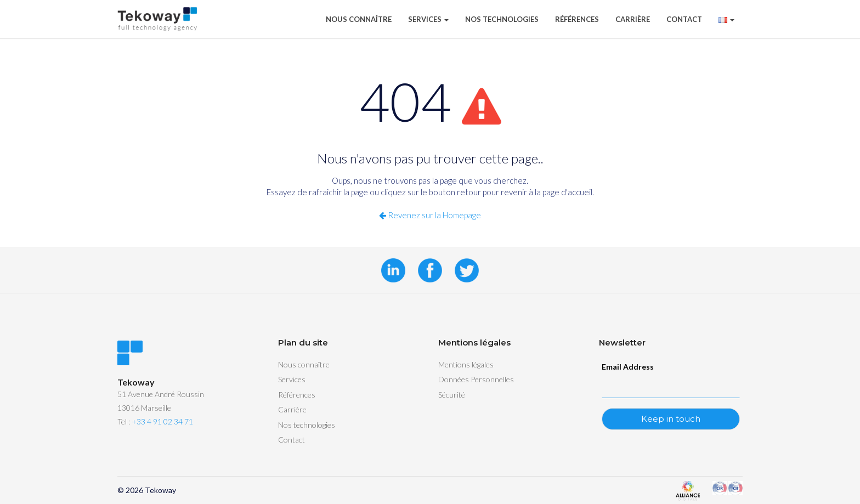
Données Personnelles (476, 379)
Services (428, 19)
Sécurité (452, 395)
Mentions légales (466, 364)
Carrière (633, 19)
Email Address (628, 367)
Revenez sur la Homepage (430, 215)
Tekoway (160, 490)
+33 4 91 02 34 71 (162, 421)
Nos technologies (502, 19)
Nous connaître (359, 19)
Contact (684, 19)
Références (577, 19)
